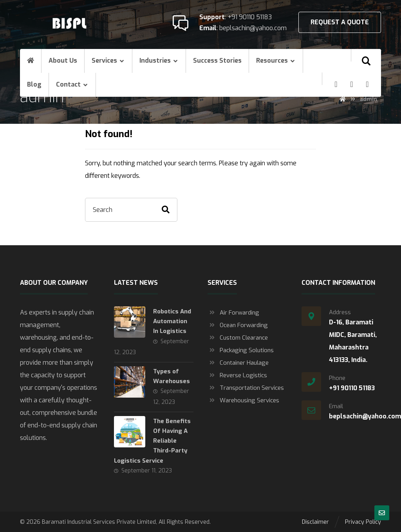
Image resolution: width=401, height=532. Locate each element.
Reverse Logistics (237, 375)
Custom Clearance (238, 338)
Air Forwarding (233, 313)
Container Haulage (238, 363)
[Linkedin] (352, 84)
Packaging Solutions (241, 350)
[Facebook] (336, 84)
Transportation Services (246, 388)
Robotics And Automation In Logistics (172, 321)
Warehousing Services (243, 400)
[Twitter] (367, 84)
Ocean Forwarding (238, 325)
